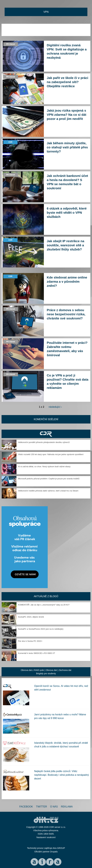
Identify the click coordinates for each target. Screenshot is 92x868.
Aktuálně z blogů (46, 596)
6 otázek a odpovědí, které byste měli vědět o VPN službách (67, 213)
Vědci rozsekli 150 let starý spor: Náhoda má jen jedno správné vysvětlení (51, 454)
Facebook (26, 807)
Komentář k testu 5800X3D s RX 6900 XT (37, 653)
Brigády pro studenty (46, 673)
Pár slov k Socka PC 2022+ (30, 641)
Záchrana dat (65, 670)
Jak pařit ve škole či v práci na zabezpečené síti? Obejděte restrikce (67, 82)
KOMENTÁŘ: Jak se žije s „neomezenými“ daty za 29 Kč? (44, 605)
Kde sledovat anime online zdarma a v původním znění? (67, 281)
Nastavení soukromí (46, 837)
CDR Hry (46, 434)
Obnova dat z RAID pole (32, 670)
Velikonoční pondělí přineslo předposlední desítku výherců (44, 442)
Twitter (41, 807)
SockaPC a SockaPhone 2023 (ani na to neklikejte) (41, 629)
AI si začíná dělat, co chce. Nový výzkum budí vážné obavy (44, 466)
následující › (55, 407)
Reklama (67, 807)
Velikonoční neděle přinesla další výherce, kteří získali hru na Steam (48, 491)
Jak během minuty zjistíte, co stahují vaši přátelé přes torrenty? (67, 147)
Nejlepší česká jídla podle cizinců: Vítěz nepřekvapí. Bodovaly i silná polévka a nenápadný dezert (62, 775)
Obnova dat (51, 670)
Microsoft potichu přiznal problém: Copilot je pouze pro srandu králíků (49, 479)
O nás (54, 807)
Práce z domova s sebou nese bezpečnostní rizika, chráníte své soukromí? (66, 314)
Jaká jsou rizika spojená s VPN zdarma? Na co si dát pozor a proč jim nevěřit (67, 115)
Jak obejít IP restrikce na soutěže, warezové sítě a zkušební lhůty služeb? (66, 245)
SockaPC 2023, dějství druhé (31, 617)
